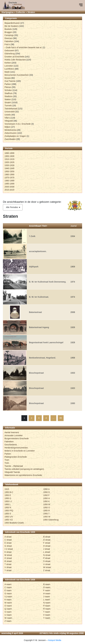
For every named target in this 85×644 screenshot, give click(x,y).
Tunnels (8, 106)
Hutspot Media (55, 640)
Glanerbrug (10, 54)
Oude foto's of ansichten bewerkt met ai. (24, 47)
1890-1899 (9, 153)
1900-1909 (9, 156)
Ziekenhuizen (11, 133)
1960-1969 (9, 174)
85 (61, 418)
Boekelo (8, 29)
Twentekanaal (11, 109)
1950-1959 (9, 171)
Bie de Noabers (12, 26)
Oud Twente (10, 81)
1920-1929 (9, 162)
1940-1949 (9, 168)
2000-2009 (9, 187)
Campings (9, 35)
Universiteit (10, 112)
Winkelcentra (10, 130)
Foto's (7, 44)
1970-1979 (9, 178)
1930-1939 (9, 165)
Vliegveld (9, 121)
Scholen (8, 90)
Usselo (8, 115)
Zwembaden (10, 139)
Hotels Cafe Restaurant (15, 60)
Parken (8, 84)
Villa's (7, 118)
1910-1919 (9, 159)
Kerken (8, 63)
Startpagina (7, 12)
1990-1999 (9, 184)
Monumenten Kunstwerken (17, 75)
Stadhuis (8, 93)
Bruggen (8, 32)
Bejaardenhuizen (12, 23)
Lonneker (9, 66)
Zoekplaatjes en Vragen (15, 136)
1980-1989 (9, 181)
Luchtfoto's (9, 69)
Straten (8, 102)
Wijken (8, 127)
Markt (7, 72)
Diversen (9, 38)
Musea (8, 78)
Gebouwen (9, 51)
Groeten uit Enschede (14, 57)
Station (8, 99)
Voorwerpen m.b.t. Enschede (18, 124)
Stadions (8, 96)
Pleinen (8, 87)
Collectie (20, 12)
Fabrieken (9, 41)
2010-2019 (9, 190)
